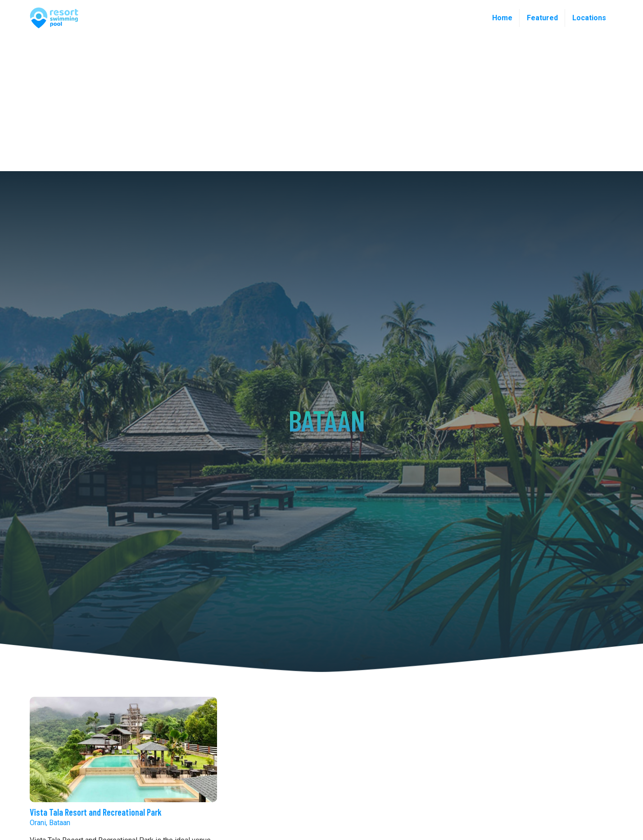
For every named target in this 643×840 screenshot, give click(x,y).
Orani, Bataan (50, 823)
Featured (542, 18)
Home (502, 18)
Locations (589, 18)
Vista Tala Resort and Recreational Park (96, 812)
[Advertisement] (321, 104)
